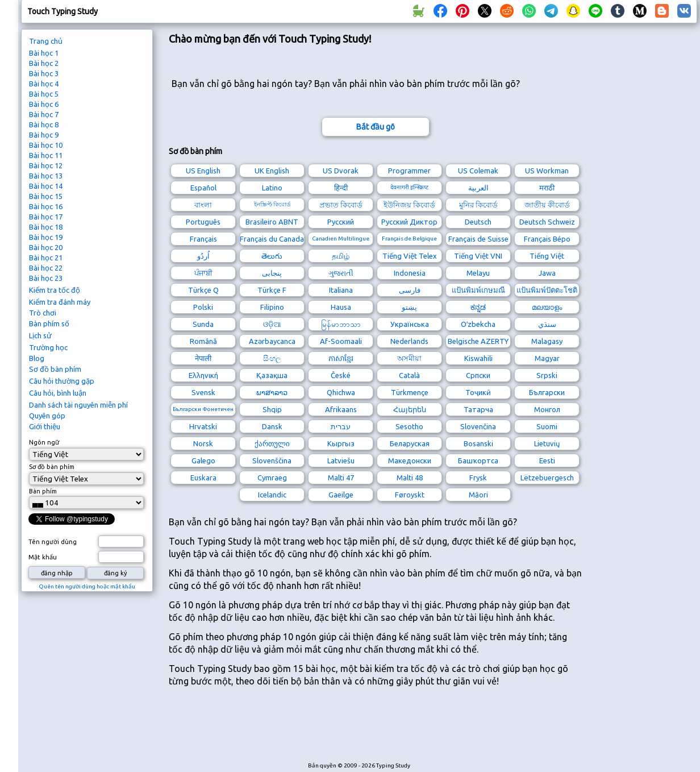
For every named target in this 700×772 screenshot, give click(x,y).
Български (547, 392)
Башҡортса (478, 460)
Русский (341, 222)
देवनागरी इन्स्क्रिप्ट (409, 187)
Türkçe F (272, 290)
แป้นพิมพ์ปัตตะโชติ (547, 290)
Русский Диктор (409, 222)
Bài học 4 (44, 84)
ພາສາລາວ (272, 392)
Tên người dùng (53, 542)
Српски (478, 375)
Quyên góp (47, 416)
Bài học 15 (46, 196)
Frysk (478, 478)
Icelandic (272, 495)
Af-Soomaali (341, 341)
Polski (203, 307)
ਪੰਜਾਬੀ (203, 273)
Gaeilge (341, 495)
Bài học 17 (46, 217)
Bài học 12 (46, 165)
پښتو (409, 307)
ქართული (272, 443)
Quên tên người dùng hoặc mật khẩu (87, 586)
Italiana (341, 290)
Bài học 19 (46, 237)
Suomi (547, 426)
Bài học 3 (44, 73)
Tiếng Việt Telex (410, 256)
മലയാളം (547, 307)
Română (203, 341)
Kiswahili (478, 358)
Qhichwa (341, 392)
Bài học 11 (46, 155)
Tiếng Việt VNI (478, 256)
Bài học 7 (44, 114)
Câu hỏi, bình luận (58, 393)
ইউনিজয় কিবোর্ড (409, 205)
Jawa (547, 273)
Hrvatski (203, 426)
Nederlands (409, 341)
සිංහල (272, 358)
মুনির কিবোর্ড (478, 205)
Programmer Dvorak (409, 172)
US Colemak (478, 171)
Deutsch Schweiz (547, 222)
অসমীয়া (409, 358)
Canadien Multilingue (341, 238)
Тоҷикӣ (478, 392)
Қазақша (272, 375)
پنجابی (272, 273)
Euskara (203, 478)
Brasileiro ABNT (272, 222)
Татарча (478, 409)
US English (203, 171)
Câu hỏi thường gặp (62, 381)
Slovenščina (272, 460)
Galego (203, 460)
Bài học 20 (46, 247)
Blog (37, 358)
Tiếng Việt (547, 256)
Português (203, 222)
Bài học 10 (46, 145)
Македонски (410, 460)
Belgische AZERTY (478, 341)
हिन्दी (341, 188)
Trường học (48, 347)
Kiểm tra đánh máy (60, 302)
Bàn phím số (49, 323)
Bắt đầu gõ (376, 127)
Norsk (203, 443)
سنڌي (547, 324)
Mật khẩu (43, 557)
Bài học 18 (46, 227)
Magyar (547, 358)
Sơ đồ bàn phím (55, 369)
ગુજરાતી (341, 273)
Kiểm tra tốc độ (55, 290)
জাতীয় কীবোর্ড (547, 205)
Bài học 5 (44, 94)
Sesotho (409, 426)
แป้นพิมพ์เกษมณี (478, 290)
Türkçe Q (203, 290)
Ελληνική (203, 375)
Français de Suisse (478, 239)
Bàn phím (43, 491)
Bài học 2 (44, 63)
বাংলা (203, 205)
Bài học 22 (46, 268)
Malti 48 (410, 478)
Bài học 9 (44, 135)
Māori (478, 495)
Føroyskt (410, 495)
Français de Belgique (409, 238)
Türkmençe (410, 392)
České (341, 375)
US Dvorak (341, 171)
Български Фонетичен (203, 409)
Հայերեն (410, 409)
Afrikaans (341, 409)
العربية (478, 188)
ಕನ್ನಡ (478, 307)
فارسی (410, 290)
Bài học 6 (44, 104)
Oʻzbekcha (478, 324)
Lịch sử (40, 335)
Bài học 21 (46, 258)
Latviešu (341, 460)
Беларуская (410, 443)
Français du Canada (272, 239)
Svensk (203, 392)
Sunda (203, 324)
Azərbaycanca (272, 341)
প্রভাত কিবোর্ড (341, 205)
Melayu (478, 273)
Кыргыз (341, 443)
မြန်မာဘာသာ (341, 324)
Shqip (272, 409)
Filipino (272, 307)
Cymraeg (272, 478)
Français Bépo (547, 239)
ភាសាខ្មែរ (341, 358)
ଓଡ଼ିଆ (272, 324)
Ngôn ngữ (44, 442)
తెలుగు (272, 256)
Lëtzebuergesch (547, 478)
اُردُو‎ (203, 256)
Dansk (272, 426)
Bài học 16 (46, 206)
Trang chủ (46, 41)
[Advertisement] (376, 730)
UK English (272, 171)
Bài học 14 (46, 186)
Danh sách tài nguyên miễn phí (78, 405)
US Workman (547, 171)
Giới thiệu (45, 426)
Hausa (341, 307)
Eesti (547, 460)
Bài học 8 (44, 124)
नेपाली (203, 358)
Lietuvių (547, 443)
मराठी (547, 188)
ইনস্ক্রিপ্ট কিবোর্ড (272, 204)
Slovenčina (478, 426)
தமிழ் (341, 256)
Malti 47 (341, 478)
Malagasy (547, 341)
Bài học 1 (44, 53)
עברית (341, 426)
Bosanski (478, 443)
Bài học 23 (46, 278)
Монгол (547, 409)
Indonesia (410, 273)
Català (409, 375)
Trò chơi (43, 313)
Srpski (547, 375)
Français (203, 239)
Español (203, 188)
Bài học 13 (46, 176)
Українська (410, 324)
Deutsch (478, 222)
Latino (272, 188)
